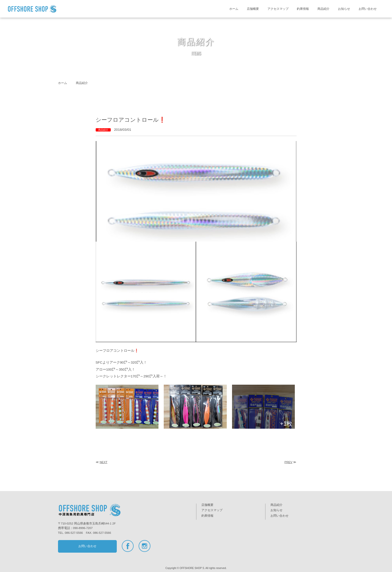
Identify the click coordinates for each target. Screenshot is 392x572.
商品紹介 (323, 9)
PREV (288, 462)
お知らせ (344, 9)
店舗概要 (253, 9)
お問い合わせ (368, 9)
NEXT (104, 462)
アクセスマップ (278, 9)
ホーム (234, 9)
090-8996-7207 (83, 528)
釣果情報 (303, 9)
